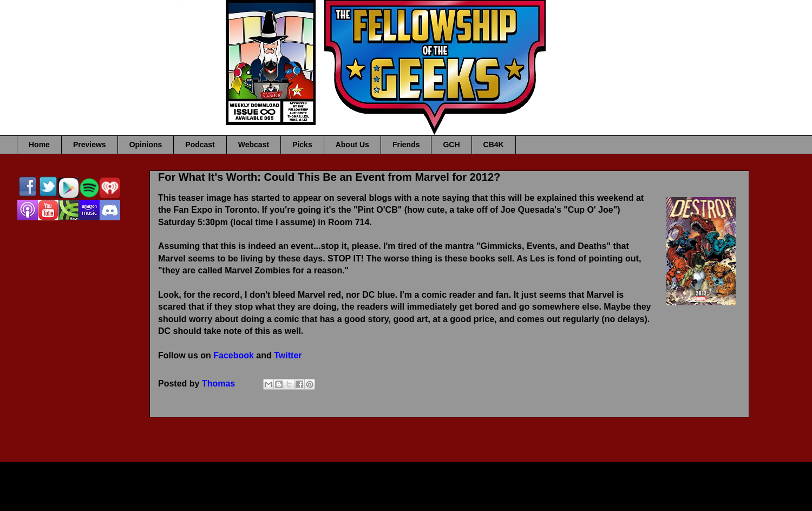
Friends (406, 145)
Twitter (288, 355)
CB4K (494, 145)
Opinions (146, 145)
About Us (352, 145)
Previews (90, 145)
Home (39, 145)
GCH (451, 145)
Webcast (254, 145)
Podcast (200, 145)
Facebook (234, 355)
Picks (302, 145)
